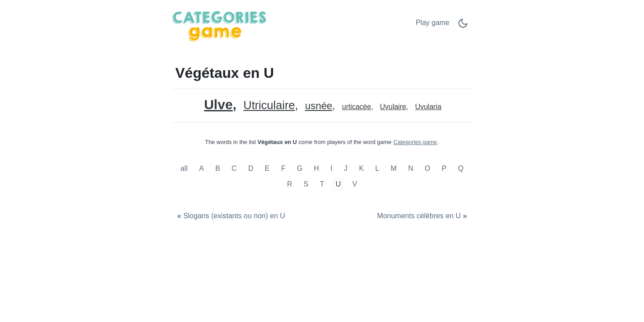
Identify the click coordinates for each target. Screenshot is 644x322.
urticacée (357, 107)
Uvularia (428, 107)
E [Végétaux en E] (267, 168)
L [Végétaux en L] (377, 168)
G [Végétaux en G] (300, 168)
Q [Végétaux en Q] (461, 168)
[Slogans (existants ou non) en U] (230, 216)
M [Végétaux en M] (393, 168)
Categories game (415, 142)
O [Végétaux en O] (428, 168)
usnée (319, 106)
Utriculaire (269, 105)
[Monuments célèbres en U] (423, 216)
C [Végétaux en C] (234, 168)
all (185, 168)
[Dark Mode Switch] (463, 26)
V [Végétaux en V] (355, 184)
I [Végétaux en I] (331, 168)
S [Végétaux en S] (306, 184)
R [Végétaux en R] (290, 184)
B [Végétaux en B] (218, 168)
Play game (432, 23)
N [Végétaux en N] (411, 168)
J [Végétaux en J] (346, 168)
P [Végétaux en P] (444, 168)
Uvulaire (393, 107)
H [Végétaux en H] (317, 168)
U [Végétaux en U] (339, 184)
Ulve (218, 104)
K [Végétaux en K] (362, 168)
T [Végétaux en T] (322, 184)
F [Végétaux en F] (283, 168)
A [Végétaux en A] (201, 168)
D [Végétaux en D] (251, 168)
